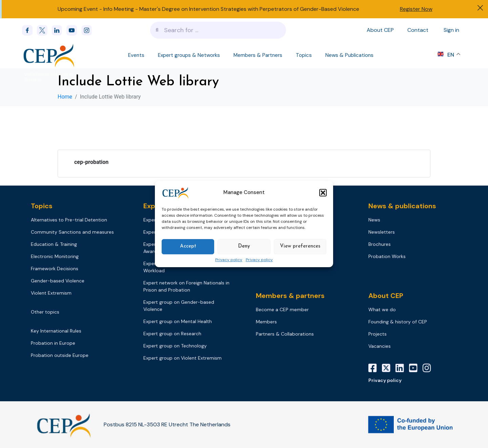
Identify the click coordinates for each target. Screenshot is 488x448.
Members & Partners (258, 55)
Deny (244, 246)
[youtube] (74, 30)
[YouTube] (416, 368)
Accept (188, 246)
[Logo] (50, 55)
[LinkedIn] (402, 368)
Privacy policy (229, 260)
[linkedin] (59, 30)
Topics (304, 55)
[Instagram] (429, 368)
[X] (389, 368)
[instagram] (89, 30)
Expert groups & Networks (189, 55)
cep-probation (91, 162)
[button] (323, 193)
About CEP (380, 30)
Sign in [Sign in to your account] (451, 30)
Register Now (416, 9)
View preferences (300, 246)
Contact (418, 30)
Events (136, 55)
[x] (44, 30)
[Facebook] (29, 30)
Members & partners (290, 296)
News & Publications (349, 55)
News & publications (402, 206)
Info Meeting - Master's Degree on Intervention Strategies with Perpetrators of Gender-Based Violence (231, 9)
